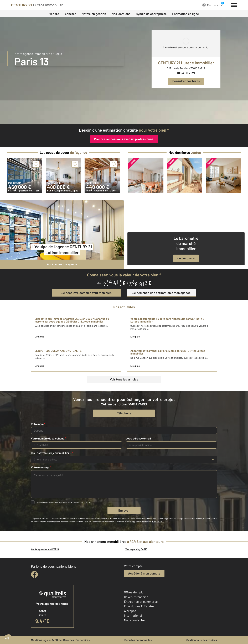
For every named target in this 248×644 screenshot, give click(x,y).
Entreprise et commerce (141, 602)
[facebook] (34, 574)
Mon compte (212, 5)
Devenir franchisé (136, 597)
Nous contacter (135, 620)
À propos (130, 611)
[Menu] (234, 5)
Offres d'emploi (134, 592)
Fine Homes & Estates (139, 606)
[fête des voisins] (124, 112)
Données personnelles (138, 640)
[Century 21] (37, 5)
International (133, 615)
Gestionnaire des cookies (202, 640)
